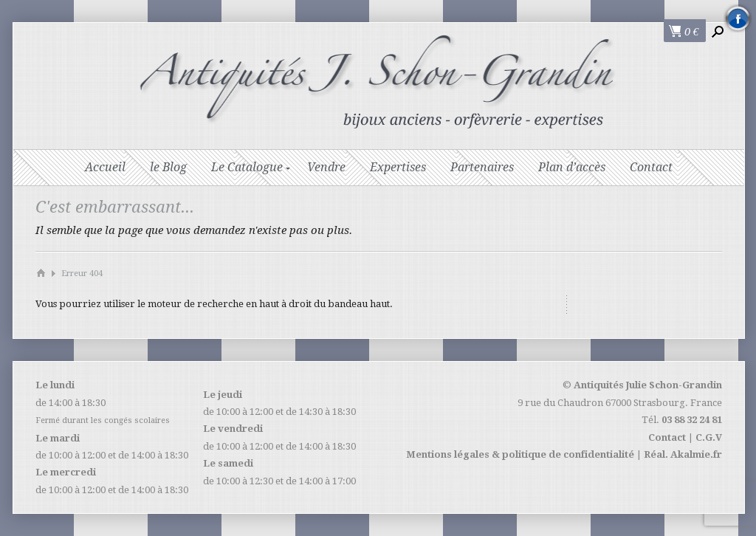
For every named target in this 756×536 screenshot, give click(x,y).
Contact (651, 167)
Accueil (105, 167)
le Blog (168, 167)
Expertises (398, 167)
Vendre (326, 167)
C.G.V (709, 437)
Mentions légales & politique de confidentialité (520, 454)
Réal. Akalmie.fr (683, 454)
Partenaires (482, 167)
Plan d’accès (572, 167)
